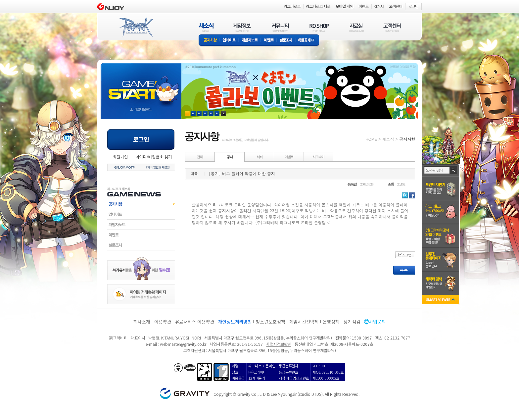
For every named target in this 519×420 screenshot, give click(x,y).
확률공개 (307, 41)
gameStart (141, 85)
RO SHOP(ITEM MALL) (319, 27)
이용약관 (163, 322)
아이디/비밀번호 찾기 (154, 157)
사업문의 (377, 322)
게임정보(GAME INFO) (242, 27)
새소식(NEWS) (206, 27)
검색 (454, 170)
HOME (371, 139)
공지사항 (209, 41)
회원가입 (120, 157)
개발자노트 (250, 41)
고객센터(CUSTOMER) (392, 27)
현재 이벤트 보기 (224, 113)
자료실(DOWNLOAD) (356, 27)
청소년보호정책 (270, 322)
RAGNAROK (136, 27)
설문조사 (286, 41)
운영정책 (331, 322)
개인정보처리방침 (235, 322)
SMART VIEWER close (441, 300)
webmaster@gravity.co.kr (183, 344)
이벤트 (269, 41)
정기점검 (352, 322)
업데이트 (229, 41)
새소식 (388, 139)
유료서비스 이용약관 (195, 322)
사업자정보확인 (279, 344)
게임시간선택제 (304, 322)
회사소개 (142, 322)
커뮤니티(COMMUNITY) (280, 27)
